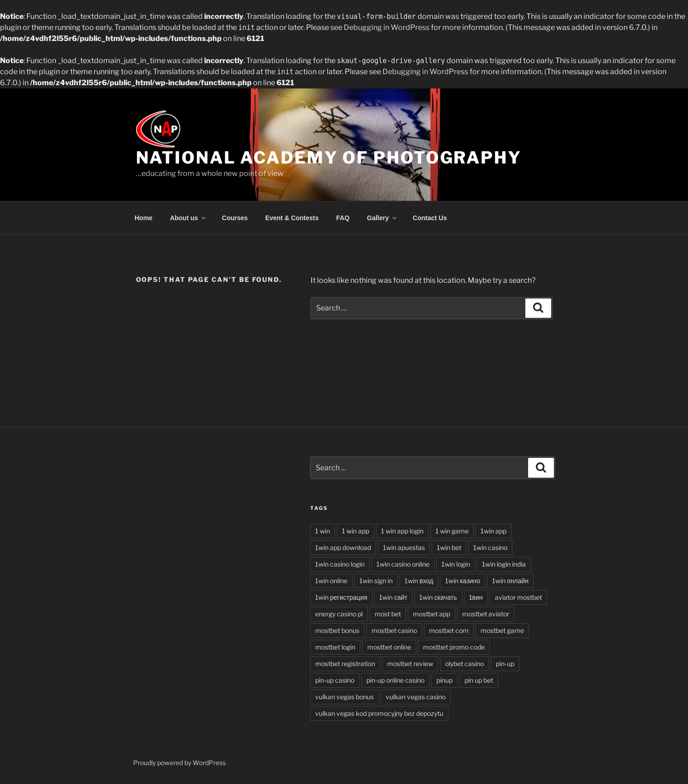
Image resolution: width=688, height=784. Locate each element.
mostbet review (410, 664)
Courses (235, 218)
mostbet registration (345, 664)
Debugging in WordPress (387, 27)
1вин (476, 597)
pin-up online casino (395, 680)
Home (144, 218)
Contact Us (430, 218)
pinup (444, 680)
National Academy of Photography (329, 158)
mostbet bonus (337, 630)
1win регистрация (341, 597)
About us (188, 218)
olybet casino (465, 664)
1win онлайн (510, 581)
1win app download (343, 547)
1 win (323, 531)
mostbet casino (394, 630)
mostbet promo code (454, 647)
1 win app (356, 531)
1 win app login (402, 531)
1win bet (449, 547)
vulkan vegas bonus (344, 697)
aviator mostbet (518, 597)
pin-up (505, 664)
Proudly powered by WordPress (179, 763)
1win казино (463, 581)
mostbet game (502, 630)
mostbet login (335, 647)
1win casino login (340, 564)
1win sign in (376, 581)
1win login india (504, 564)
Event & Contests (292, 218)
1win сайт (393, 597)
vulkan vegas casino (416, 697)
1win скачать (438, 597)
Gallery (382, 218)
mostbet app (432, 614)
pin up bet (479, 680)
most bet (388, 614)
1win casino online (403, 564)
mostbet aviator (486, 614)
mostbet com (449, 630)
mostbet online (389, 647)
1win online (331, 581)
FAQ (343, 218)
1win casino (490, 547)
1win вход (419, 581)
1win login (456, 564)
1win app (494, 531)
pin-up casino (335, 680)
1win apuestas (404, 547)
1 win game (452, 531)
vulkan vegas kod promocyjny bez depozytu (379, 713)
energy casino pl (339, 614)
